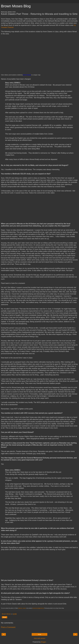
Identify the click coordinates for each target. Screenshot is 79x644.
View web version (39, 638)
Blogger (43, 642)
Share (5, 617)
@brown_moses (22, 608)
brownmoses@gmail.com (38, 608)
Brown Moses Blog (16, 6)
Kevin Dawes (27, 75)
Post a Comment (8, 627)
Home (39, 634)
